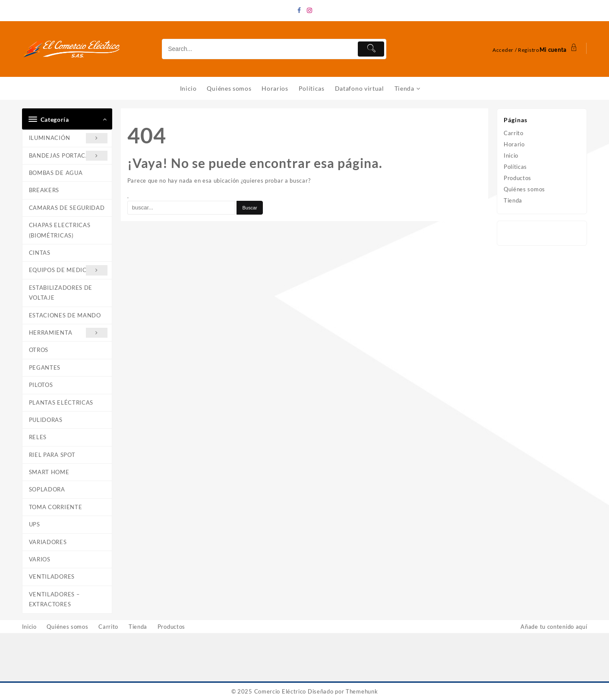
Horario (514, 145)
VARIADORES (48, 542)
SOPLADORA (47, 490)
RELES (38, 437)
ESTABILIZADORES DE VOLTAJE (61, 293)
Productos (517, 178)
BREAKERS (44, 190)
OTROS (39, 350)
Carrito (514, 133)
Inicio (511, 156)
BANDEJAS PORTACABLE (68, 156)
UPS (35, 525)
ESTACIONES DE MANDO (65, 315)
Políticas (515, 167)
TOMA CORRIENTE (56, 507)
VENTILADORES (52, 577)
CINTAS (40, 253)
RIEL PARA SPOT (52, 455)
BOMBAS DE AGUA (56, 173)
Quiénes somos (524, 190)
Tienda (513, 201)
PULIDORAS (46, 420)
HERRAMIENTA (68, 333)
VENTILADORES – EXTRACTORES (54, 599)
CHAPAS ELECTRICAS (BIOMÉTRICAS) (60, 230)
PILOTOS (41, 385)
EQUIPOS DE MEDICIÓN (68, 271)
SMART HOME (49, 472)
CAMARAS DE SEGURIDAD (67, 208)
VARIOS (40, 560)
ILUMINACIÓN (68, 138)
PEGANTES (45, 367)
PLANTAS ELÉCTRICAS (61, 402)
